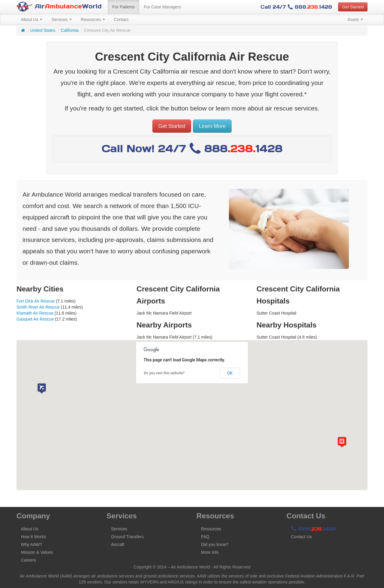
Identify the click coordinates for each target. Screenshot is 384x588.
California (70, 30)
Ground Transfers (127, 537)
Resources (93, 20)
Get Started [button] (353, 7)
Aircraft (118, 544)
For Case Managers (162, 7)
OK (230, 373)
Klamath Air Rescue (35, 313)
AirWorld (59, 7)
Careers (28, 560)
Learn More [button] (212, 126)
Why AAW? (31, 544)
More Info (210, 552)
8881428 (313, 529)
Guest (355, 20)
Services (61, 20)
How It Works (33, 537)
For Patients (123, 7)
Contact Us (301, 537)
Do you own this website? (164, 373)
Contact (121, 20)
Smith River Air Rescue (38, 307)
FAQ (205, 537)
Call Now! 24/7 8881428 (192, 148)
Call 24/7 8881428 (296, 7)
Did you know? (215, 544)
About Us (32, 20)
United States (43, 30)
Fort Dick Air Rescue (36, 301)
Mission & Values (37, 552)
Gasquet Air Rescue (35, 319)
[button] (42, 388)
